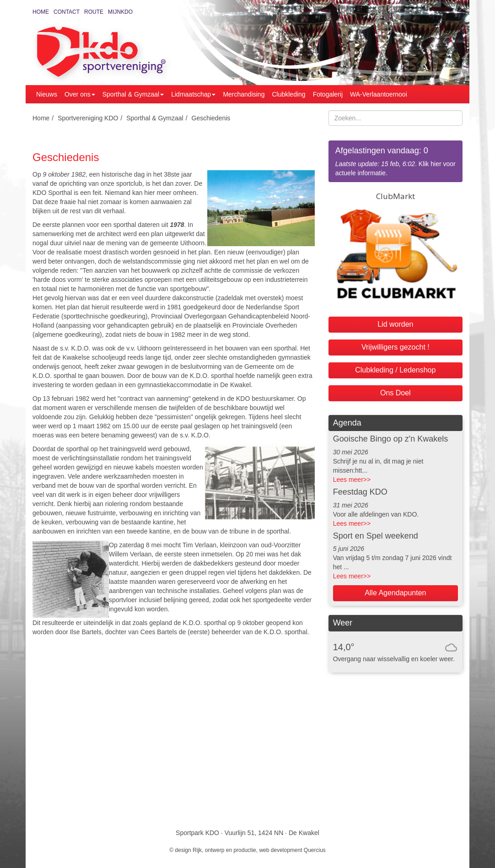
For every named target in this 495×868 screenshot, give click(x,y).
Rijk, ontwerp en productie (224, 850)
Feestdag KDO (360, 492)
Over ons (80, 94)
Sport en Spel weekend (376, 536)
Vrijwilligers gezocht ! (395, 347)
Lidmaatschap (193, 94)
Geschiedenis (211, 118)
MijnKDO (120, 12)
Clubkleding (288, 94)
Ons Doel (395, 393)
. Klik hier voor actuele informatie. (395, 161)
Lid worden (395, 324)
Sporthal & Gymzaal (133, 94)
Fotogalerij (328, 94)
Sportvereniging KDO (88, 118)
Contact (67, 12)
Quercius (315, 850)
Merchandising (244, 94)
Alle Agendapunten (395, 593)
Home (41, 12)
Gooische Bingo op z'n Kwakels (391, 439)
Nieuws (47, 94)
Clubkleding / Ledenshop (395, 370)
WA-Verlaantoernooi (379, 94)
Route (94, 12)
